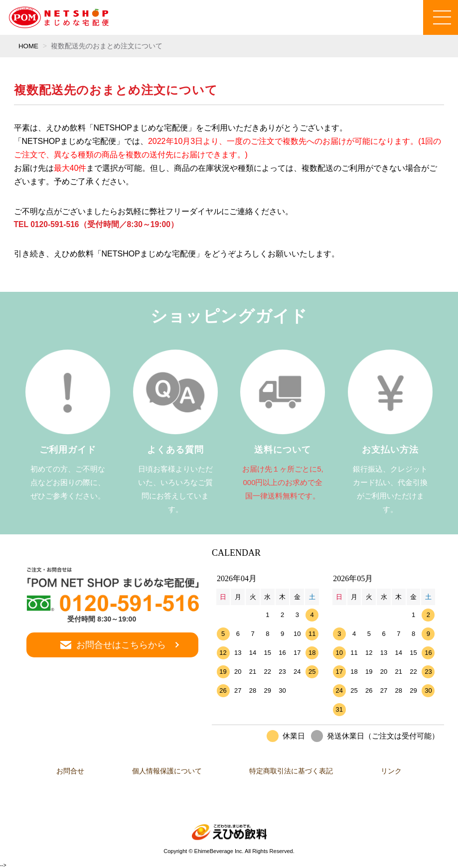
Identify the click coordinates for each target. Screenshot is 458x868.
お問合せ (61, 771)
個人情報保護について (164, 771)
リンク (401, 771)
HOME (29, 46)
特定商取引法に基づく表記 (295, 771)
